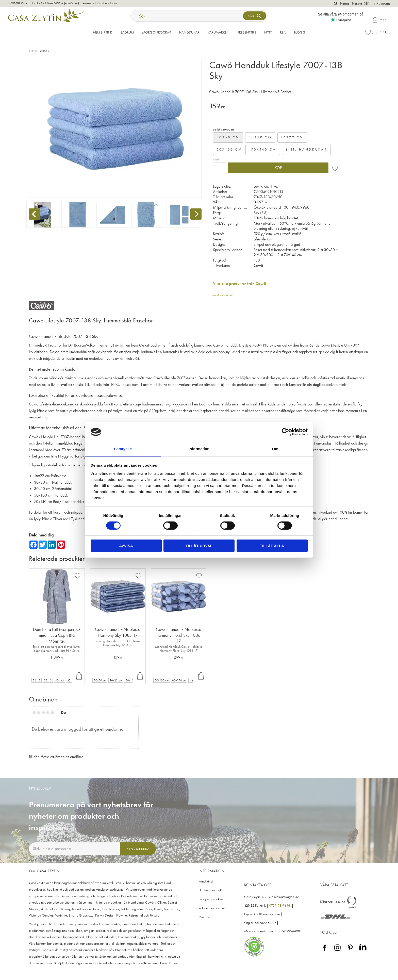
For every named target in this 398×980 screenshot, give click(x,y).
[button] (371, 32)
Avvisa (126, 546)
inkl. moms (382, 3)
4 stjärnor (48, 712)
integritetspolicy (93, 860)
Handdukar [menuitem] (189, 32)
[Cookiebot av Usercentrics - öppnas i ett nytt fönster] (285, 432)
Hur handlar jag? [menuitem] (210, 890)
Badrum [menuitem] (127, 32)
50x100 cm (229, 149)
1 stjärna (34, 712)
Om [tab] (275, 449)
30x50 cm (228, 137)
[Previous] (35, 214)
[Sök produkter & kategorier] (187, 16)
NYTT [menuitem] (268, 32)
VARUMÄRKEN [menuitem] (219, 32)
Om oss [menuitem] (204, 917)
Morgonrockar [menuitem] (157, 32)
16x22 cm (292, 137)
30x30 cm (260, 137)
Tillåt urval (199, 546)
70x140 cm (264, 149)
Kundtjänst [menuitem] (206, 881)
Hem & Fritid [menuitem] (103, 32)
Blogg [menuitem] (300, 32)
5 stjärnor (52, 712)
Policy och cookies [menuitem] (211, 899)
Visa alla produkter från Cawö (239, 283)
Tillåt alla (272, 546)
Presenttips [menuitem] (247, 32)
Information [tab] (199, 449)
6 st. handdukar (306, 149)
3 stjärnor (43, 712)
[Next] (196, 214)
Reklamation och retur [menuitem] (213, 908)
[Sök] (255, 16)
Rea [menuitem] (283, 32)
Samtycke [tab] (123, 449)
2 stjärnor (39, 712)
